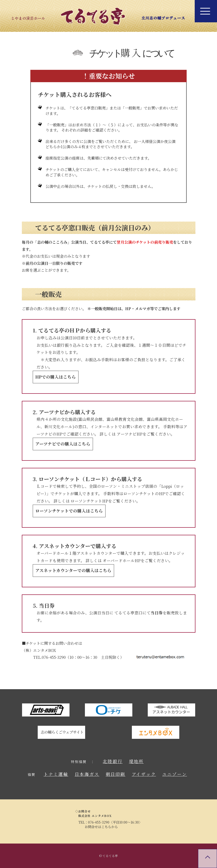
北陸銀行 (113, 761)
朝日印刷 (116, 774)
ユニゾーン (175, 774)
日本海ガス (87, 774)
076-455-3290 (99, 822)
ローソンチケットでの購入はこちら (69, 511)
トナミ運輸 (56, 774)
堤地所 (136, 761)
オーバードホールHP (122, 560)
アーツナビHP (130, 434)
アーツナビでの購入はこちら (63, 444)
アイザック (144, 774)
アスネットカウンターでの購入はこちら (73, 570)
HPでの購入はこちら (56, 377)
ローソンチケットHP (89, 501)
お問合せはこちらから (101, 827)
